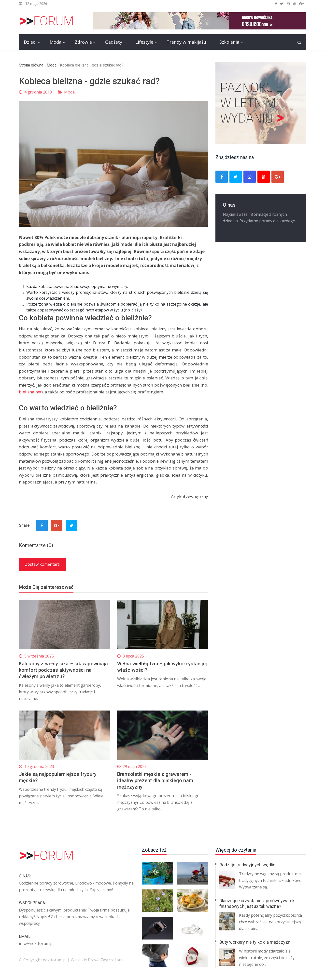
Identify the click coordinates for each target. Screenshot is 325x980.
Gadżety (114, 42)
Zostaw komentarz (42, 564)
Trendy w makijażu (186, 42)
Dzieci (30, 42)
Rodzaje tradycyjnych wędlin (247, 865)
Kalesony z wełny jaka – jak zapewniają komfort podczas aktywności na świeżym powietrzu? (64, 670)
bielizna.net (30, 392)
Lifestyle (144, 42)
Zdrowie (83, 42)
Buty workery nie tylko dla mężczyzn (255, 942)
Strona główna (31, 65)
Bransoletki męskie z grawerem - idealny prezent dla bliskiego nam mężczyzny (155, 780)
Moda (56, 42)
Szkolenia (229, 42)
